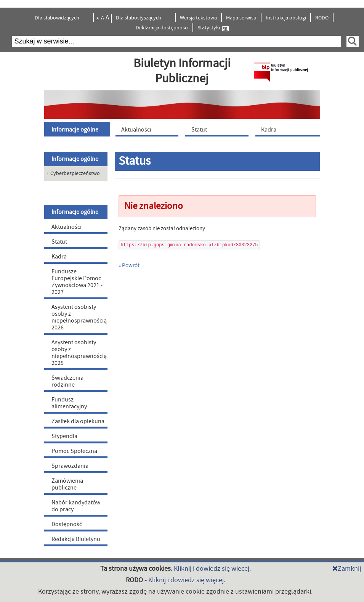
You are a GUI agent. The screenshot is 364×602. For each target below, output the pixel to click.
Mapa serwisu (241, 18)
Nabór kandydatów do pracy (76, 506)
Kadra (59, 257)
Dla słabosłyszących (139, 18)
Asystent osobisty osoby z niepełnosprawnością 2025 (79, 353)
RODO (322, 18)
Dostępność (67, 524)
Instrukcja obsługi (286, 18)
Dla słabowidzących (58, 18)
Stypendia (64, 436)
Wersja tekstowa (198, 18)
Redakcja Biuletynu (76, 539)
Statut (59, 242)
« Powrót (129, 266)
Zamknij (347, 569)
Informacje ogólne (75, 159)
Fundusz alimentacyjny (69, 403)
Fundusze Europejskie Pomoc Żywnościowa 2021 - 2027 (77, 282)
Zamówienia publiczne (67, 484)
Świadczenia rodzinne (67, 381)
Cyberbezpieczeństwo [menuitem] (75, 173)
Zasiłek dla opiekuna (78, 421)
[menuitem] (78, 129)
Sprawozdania (70, 466)
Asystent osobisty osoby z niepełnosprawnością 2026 (79, 317)
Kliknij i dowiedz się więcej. (212, 569)
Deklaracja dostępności (162, 28)
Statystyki (213, 28)
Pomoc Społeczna (74, 451)
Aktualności (67, 227)
